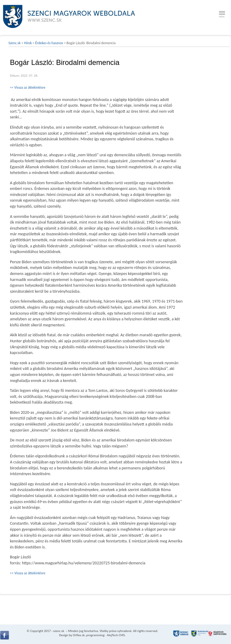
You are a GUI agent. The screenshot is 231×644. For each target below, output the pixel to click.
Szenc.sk (15, 43)
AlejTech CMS (115, 635)
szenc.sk (59, 631)
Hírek (28, 43)
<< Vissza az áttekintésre (28, 87)
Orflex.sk (79, 635)
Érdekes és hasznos (49, 43)
